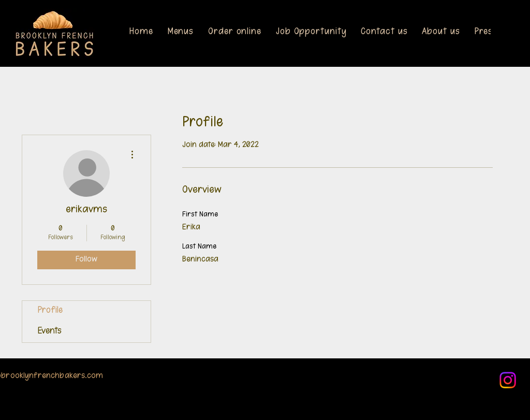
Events (50, 332)
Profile (50, 311)
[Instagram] (508, 380)
